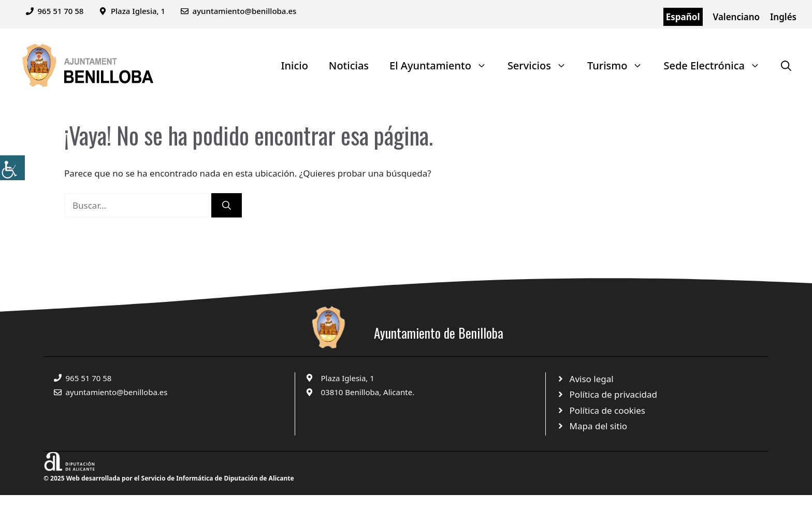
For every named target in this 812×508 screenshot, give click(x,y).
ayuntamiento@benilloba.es (245, 11)
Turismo (620, 66)
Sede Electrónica (717, 66)
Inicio (294, 66)
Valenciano (737, 17)
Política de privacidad (613, 394)
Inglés (783, 17)
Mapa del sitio (599, 426)
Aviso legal (592, 379)
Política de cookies (607, 410)
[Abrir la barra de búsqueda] (786, 66)
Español (683, 17)
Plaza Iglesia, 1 (348, 378)
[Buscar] (227, 206)
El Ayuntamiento (443, 66)
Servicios (542, 66)
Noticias (349, 66)
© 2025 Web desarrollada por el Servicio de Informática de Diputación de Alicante (169, 478)
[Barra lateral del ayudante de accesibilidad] (12, 168)
